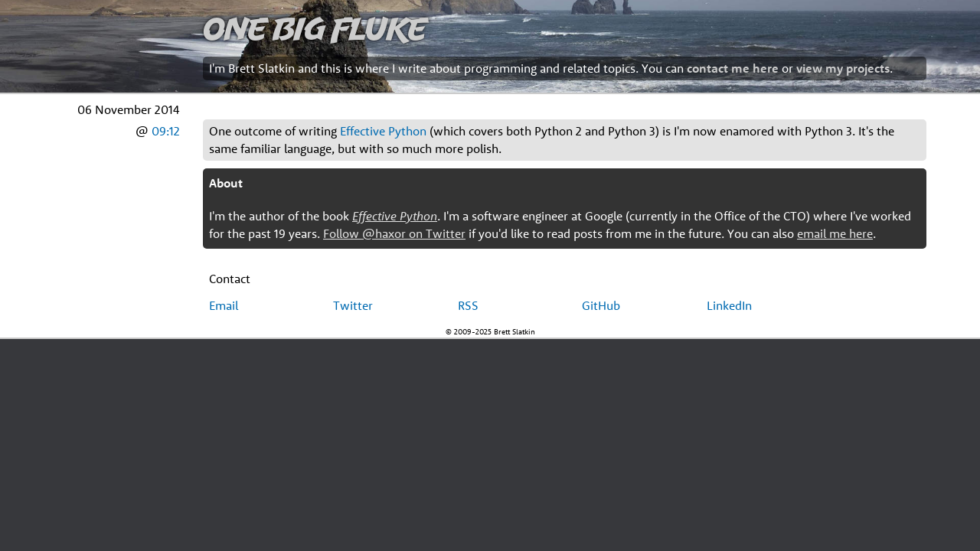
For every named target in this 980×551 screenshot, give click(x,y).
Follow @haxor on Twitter (394, 233)
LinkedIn (729, 305)
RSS (468, 305)
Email (224, 305)
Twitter (353, 305)
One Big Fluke (315, 28)
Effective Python (383, 131)
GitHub (601, 305)
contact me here (733, 68)
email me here (835, 233)
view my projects (843, 68)
